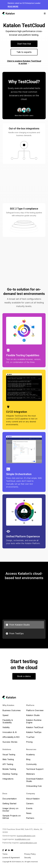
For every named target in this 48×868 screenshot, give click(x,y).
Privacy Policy (30, 854)
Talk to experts (24, 52)
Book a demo (24, 676)
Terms (5, 854)
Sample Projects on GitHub (12, 817)
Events (29, 808)
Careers (30, 803)
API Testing (8, 764)
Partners (30, 818)
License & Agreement (11, 858)
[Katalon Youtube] (12, 850)
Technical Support (35, 769)
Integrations (8, 779)
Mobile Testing (9, 769)
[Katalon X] (6, 850)
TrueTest (30, 737)
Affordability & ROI (11, 737)
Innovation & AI (10, 732)
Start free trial (24, 44)
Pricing (29, 742)
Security (28, 858)
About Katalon (33, 799)
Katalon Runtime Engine (34, 721)
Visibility (6, 727)
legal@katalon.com (23, 839)
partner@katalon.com (28, 843)
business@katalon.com (26, 836)
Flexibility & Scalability (8, 721)
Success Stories (10, 742)
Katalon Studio (33, 715)
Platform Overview (35, 710)
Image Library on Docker (10, 810)
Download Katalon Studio (35, 780)
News (29, 813)
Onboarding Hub (34, 786)
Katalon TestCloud (35, 727)
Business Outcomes (12, 710)
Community (31, 764)
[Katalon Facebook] (3, 850)
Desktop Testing (10, 774)
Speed (5, 715)
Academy (30, 755)
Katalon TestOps (34, 732)
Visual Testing (9, 755)
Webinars (30, 774)
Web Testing (8, 759)
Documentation (10, 799)
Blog (28, 759)
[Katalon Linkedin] (9, 850)
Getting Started (9, 803)
